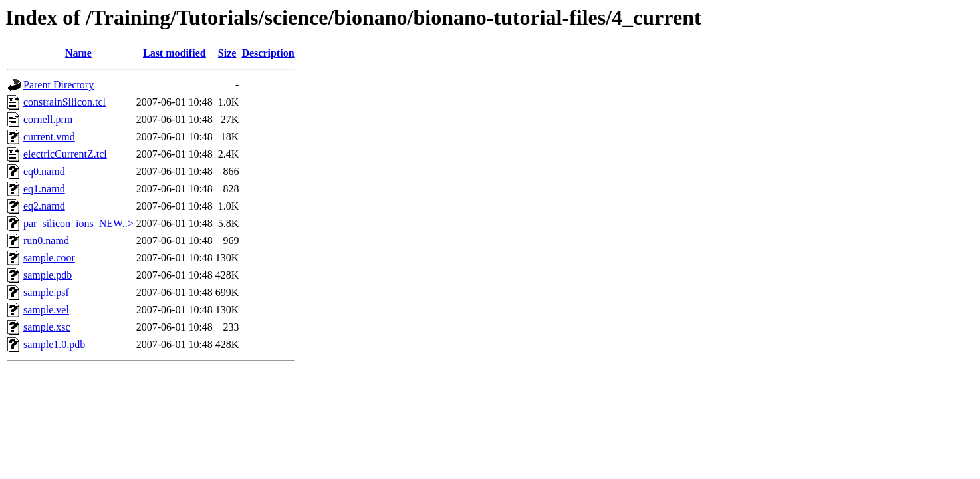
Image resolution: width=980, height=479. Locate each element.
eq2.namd (44, 206)
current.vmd (49, 137)
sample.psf (46, 292)
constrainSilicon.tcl (64, 102)
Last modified (175, 53)
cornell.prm (48, 119)
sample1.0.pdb (54, 344)
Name (78, 53)
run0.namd (46, 240)
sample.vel (46, 310)
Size (227, 53)
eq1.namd (44, 189)
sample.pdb (48, 275)
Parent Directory (59, 85)
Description (268, 53)
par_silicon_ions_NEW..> (78, 223)
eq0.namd (44, 171)
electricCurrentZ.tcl (65, 154)
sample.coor (49, 258)
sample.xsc (47, 327)
